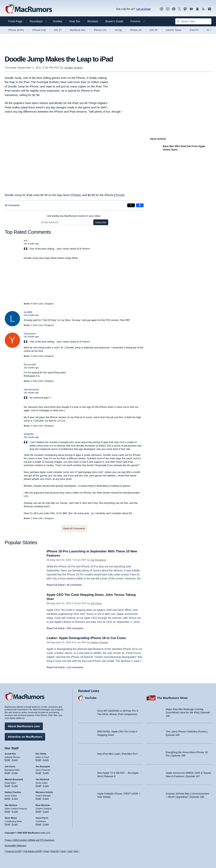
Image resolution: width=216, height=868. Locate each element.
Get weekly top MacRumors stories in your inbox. (74, 216)
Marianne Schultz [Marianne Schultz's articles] (44, 792)
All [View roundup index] (209, 30)
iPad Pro (194, 30)
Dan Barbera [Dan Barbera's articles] (11, 805)
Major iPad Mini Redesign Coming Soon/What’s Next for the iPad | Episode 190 (188, 713)
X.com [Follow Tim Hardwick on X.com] (46, 786)
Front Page (15, 21)
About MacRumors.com (24, 726)
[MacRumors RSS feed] (203, 9)
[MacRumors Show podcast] (162, 9)
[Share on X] (131, 205)
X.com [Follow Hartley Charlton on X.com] (15, 798)
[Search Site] (193, 21)
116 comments (75, 667)
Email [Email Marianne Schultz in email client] (38, 798)
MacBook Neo (78, 30)
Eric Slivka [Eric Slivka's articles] (41, 754)
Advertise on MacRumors (25, 737)
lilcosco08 (30, 364)
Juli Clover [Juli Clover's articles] (10, 766)
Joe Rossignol (98, 560)
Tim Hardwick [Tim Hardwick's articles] (42, 779)
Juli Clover (96, 603)
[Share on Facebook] (140, 205)
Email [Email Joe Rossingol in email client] (38, 773)
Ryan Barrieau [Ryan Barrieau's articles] (43, 805)
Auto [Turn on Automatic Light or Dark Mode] (64, 851)
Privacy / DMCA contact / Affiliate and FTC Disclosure (30, 840)
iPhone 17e (100, 30)
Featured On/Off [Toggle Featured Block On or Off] (13, 851)
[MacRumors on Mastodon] (185, 9)
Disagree (49, 304)
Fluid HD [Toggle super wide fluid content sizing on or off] (55, 851)
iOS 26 (154, 30)
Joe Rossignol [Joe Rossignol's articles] (43, 766)
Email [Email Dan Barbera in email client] (7, 811)
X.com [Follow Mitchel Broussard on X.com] (15, 786)
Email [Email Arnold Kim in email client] (7, 760)
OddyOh (29, 434)
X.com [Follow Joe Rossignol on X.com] (46, 773)
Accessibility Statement (16, 846)
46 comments (74, 585)
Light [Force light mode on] (70, 851)
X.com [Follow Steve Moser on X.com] (15, 824)
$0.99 (91, 195)
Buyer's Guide (114, 21)
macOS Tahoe (174, 30)
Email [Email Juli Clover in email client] (7, 773)
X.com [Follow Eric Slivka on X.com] (46, 760)
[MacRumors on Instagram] (168, 9)
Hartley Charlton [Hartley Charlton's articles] (13, 792)
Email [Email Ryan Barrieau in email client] (38, 811)
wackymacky (31, 389)
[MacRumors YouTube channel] (191, 9)
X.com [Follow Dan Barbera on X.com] (15, 811)
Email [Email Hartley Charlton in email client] (7, 798)
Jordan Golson (74, 68)
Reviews (93, 21)
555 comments (75, 628)
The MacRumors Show (172, 698)
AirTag (118, 30)
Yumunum (30, 334)
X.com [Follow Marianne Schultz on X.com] (46, 798)
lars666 (28, 312)
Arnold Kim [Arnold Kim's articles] (10, 754)
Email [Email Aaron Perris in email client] (38, 824)
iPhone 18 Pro (16, 30)
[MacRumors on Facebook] (174, 9)
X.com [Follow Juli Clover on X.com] (15, 773)
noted (24, 107)
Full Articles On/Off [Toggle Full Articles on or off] (33, 851)
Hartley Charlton (99, 642)
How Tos (75, 21)
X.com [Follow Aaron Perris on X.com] (46, 824)
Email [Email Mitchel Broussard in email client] (7, 786)
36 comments (12, 205)
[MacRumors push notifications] (197, 9)
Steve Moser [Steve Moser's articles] (11, 818)
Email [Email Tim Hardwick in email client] (38, 786)
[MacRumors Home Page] (29, 9)
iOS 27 (58, 30)
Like (41, 304)
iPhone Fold (39, 30)
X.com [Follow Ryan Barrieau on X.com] (46, 811)
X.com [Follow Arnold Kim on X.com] (15, 760)
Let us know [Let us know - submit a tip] (144, 9)
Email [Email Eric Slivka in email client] (38, 760)
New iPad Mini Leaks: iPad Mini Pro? (118, 754)
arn (26, 240)
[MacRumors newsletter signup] (210, 9)
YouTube (91, 698)
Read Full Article (56, 585)
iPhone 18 (136, 30)
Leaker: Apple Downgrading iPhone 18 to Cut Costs (86, 638)
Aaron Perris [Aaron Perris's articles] (42, 818)
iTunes (75, 195)
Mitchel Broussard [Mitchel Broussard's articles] (14, 779)
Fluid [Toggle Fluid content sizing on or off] (46, 851)
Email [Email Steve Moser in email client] (7, 824)
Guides (58, 21)
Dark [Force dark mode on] (76, 851)
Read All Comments (74, 528)
